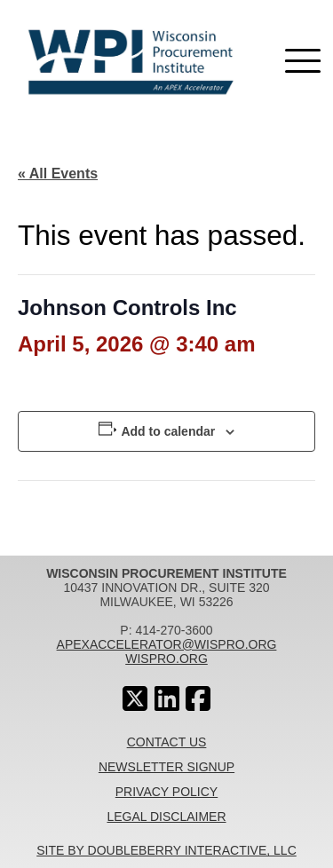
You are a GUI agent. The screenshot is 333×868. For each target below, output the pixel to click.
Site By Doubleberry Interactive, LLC (166, 850)
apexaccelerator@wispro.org (167, 644)
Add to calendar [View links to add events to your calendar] (168, 431)
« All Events (58, 174)
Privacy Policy (166, 792)
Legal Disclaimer (166, 817)
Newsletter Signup (166, 767)
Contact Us (167, 742)
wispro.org (166, 659)
